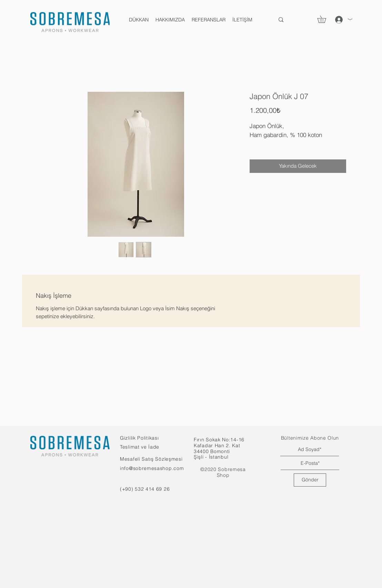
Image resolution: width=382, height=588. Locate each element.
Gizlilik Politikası (139, 438)
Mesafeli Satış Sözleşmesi (151, 459)
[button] (325, 19)
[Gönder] (310, 480)
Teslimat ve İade (140, 447)
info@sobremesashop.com (152, 468)
